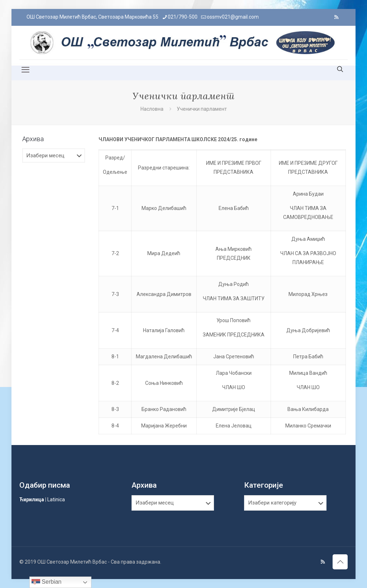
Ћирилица (32, 499)
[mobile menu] (25, 70)
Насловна (152, 109)
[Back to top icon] (340, 562)
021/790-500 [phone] (183, 17)
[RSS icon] (336, 17)
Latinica (56, 499)
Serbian (47, 582)
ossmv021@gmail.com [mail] (233, 17)
